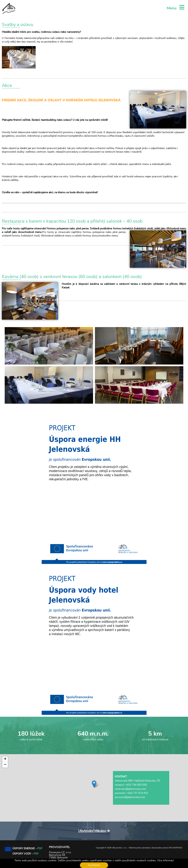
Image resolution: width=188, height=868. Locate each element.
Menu (176, 8)
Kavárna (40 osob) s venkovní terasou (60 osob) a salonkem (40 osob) (72, 277)
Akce (7, 85)
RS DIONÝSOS (176, 848)
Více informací (165, 860)
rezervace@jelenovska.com (130, 789)
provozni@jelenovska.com (130, 797)
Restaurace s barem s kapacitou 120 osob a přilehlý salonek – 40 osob (72, 221)
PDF (40, 848)
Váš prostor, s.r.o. (119, 848)
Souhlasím (94, 865)
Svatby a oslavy (18, 25)
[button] (94, 784)
